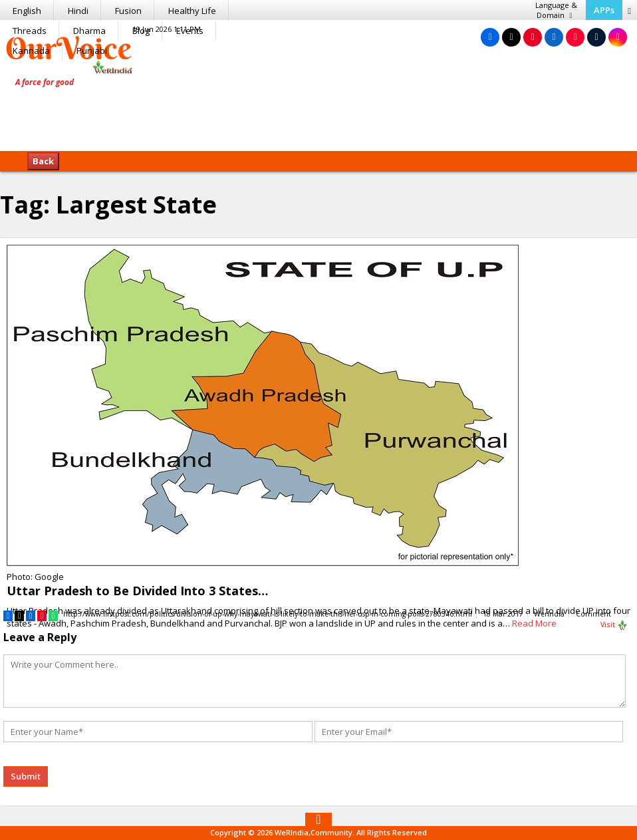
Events (190, 31)
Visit (614, 625)
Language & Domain (556, 10)
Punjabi (92, 51)
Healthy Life (192, 11)
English (27, 11)
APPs (603, 10)
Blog (141, 31)
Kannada (31, 51)
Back (43, 161)
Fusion (128, 11)
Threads (30, 31)
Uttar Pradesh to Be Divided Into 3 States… (137, 591)
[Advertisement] (318, 110)
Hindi (78, 11)
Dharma (89, 31)
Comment (593, 614)
